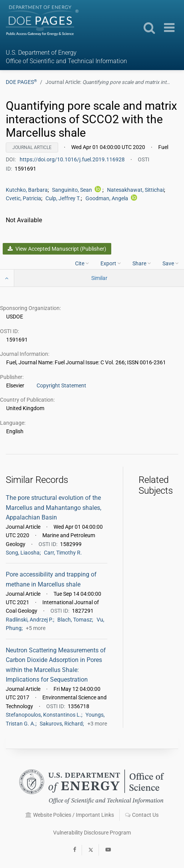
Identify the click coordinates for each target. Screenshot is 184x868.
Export (111, 263)
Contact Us (142, 815)
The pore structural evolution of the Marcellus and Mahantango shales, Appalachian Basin (54, 508)
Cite (82, 263)
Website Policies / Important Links (70, 815)
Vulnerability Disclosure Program (92, 833)
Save (171, 263)
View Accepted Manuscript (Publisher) (57, 249)
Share (142, 263)
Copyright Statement (61, 385)
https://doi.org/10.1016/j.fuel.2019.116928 (73, 159)
